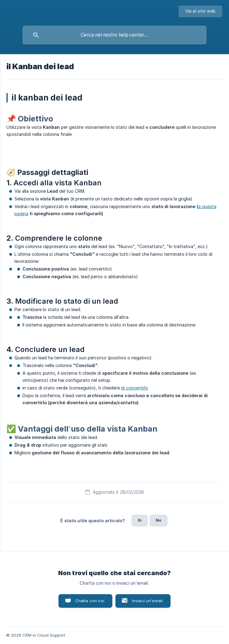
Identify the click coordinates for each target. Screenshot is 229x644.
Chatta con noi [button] (90, 601)
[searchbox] (114, 35)
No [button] (159, 520)
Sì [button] (140, 520)
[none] (200, 11)
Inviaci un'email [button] (147, 601)
